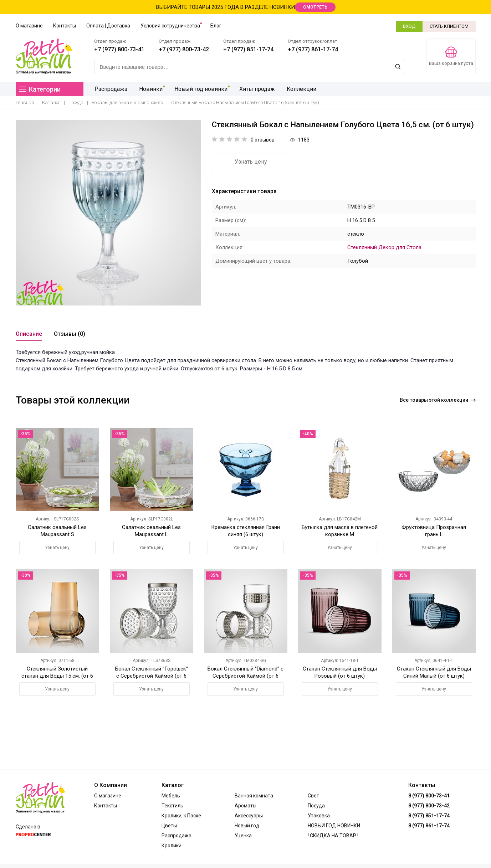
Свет (313, 796)
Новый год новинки (198, 89)
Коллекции (297, 89)
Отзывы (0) (70, 334)
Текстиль (172, 806)
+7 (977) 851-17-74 (248, 49)
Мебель (171, 796)
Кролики (172, 846)
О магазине (29, 26)
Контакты (65, 26)
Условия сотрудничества (170, 26)
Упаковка (319, 816)
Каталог (51, 102)
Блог (216, 26)
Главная (25, 102)
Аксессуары (249, 816)
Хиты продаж (254, 89)
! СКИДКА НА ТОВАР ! (333, 836)
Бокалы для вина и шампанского (127, 102)
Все (438, 400)
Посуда (76, 102)
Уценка (243, 836)
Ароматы (245, 806)
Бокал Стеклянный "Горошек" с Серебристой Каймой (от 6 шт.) (152, 676)
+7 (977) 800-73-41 (119, 49)
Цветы (169, 826)
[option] (108, 213)
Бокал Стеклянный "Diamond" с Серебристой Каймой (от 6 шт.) (245, 676)
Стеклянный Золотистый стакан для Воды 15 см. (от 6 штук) (57, 676)
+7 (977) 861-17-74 (313, 49)
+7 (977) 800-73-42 (184, 49)
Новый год (247, 826)
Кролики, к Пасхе (181, 816)
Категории (40, 89)
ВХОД (409, 26)
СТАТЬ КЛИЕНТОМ (449, 26)
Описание (29, 334)
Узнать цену (251, 162)
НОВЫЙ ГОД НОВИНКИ (334, 826)
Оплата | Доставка (108, 26)
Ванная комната (254, 796)
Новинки (149, 89)
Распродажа (111, 89)
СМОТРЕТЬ (315, 7)
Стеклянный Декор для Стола (384, 247)
